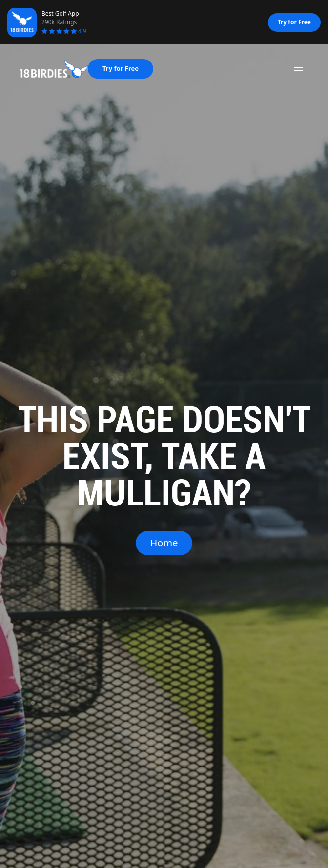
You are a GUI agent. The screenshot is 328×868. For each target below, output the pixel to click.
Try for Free (294, 22)
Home (164, 543)
